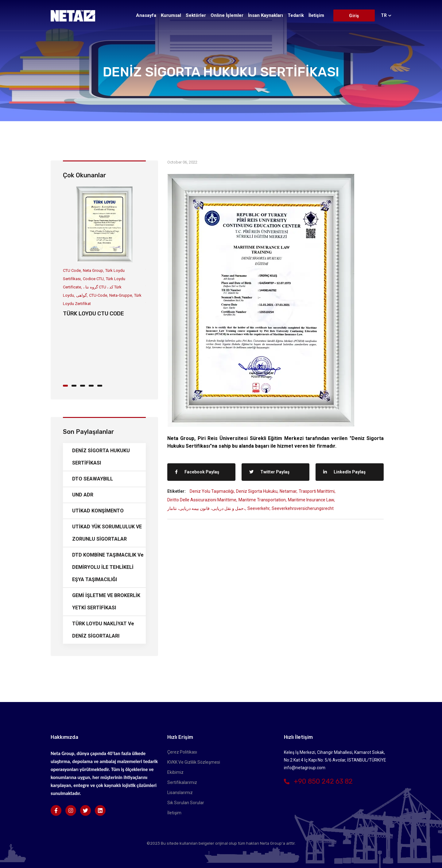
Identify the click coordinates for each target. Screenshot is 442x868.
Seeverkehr (258, 508)
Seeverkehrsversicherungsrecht (303, 508)
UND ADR (83, 495)
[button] (67, 385)
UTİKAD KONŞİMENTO (98, 511)
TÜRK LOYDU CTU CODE (93, 314)
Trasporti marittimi (317, 491)
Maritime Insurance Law (311, 500)
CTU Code (72, 270)
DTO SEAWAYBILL (93, 479)
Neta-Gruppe (121, 295)
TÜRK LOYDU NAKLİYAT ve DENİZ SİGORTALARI (103, 630)
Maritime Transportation (262, 500)
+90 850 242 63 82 (318, 781)
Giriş (354, 16)
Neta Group (93, 270)
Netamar (288, 491)
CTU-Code (98, 295)
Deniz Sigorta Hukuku (257, 491)
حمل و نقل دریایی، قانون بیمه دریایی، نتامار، (206, 508)
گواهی (81, 295)
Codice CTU (93, 279)
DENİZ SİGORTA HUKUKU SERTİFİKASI (101, 457)
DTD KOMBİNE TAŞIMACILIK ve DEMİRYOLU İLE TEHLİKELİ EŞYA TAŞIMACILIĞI (108, 567)
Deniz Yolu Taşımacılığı (212, 491)
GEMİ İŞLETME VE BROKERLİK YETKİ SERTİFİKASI (106, 602)
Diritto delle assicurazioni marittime (202, 500)
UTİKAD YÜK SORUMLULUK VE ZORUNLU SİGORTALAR (107, 533)
